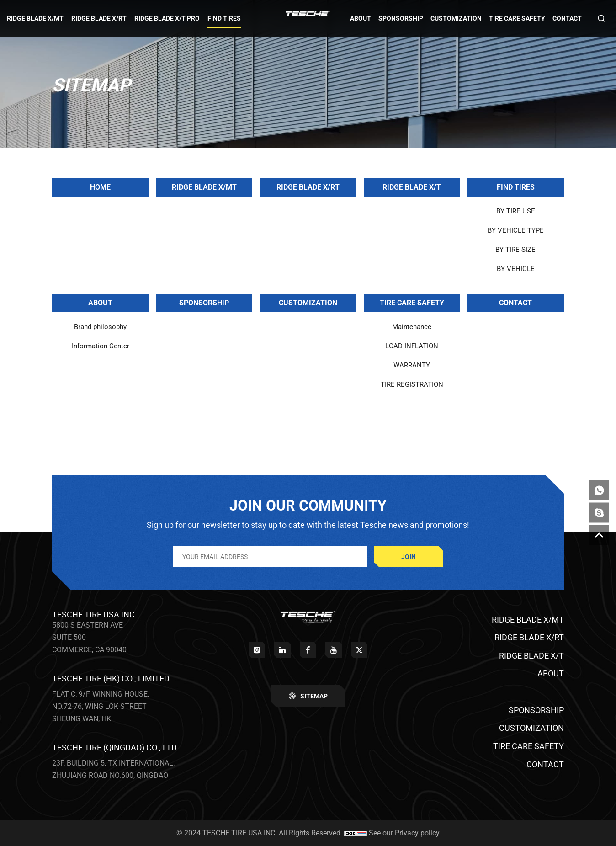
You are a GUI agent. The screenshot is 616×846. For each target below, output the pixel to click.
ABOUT (100, 303)
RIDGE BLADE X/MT (204, 187)
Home (100, 187)
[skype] (599, 513)
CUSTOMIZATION (308, 303)
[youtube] (334, 650)
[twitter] (359, 650)
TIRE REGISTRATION (412, 384)
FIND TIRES (516, 187)
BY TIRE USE (516, 211)
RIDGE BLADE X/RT (308, 187)
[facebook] (308, 650)
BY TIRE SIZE (515, 250)
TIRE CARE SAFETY (412, 303)
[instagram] (257, 650)
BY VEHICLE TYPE (516, 230)
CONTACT (515, 303)
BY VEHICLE (516, 269)
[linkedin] (282, 650)
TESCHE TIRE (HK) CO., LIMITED (111, 678)
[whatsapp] (599, 490)
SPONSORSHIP (204, 303)
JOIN (409, 556)
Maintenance (412, 327)
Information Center (101, 346)
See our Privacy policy (404, 833)
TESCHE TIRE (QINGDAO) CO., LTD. (115, 748)
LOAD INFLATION (412, 346)
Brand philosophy (100, 327)
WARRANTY (412, 365)
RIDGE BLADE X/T (412, 187)
